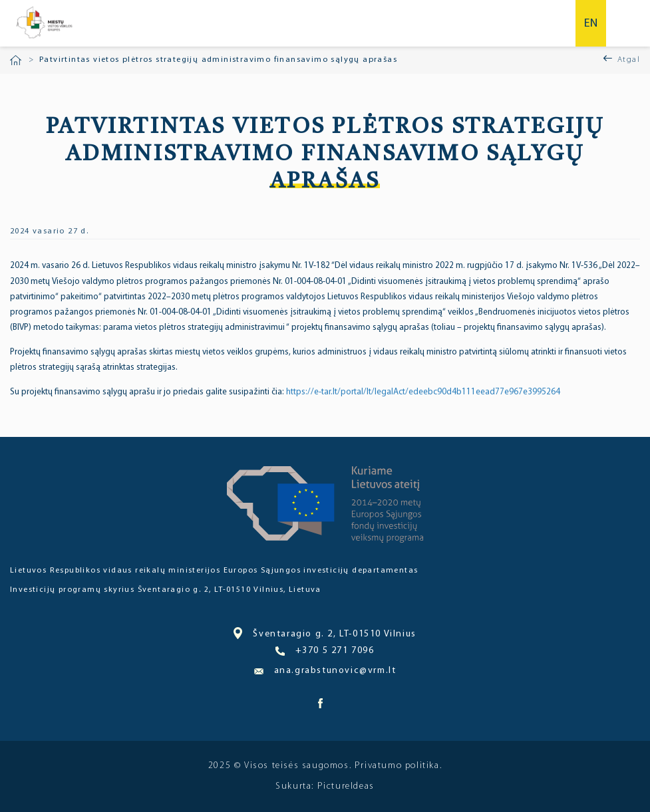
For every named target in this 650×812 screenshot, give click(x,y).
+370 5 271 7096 (325, 651)
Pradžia (16, 61)
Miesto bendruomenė (44, 23)
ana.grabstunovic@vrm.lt (325, 671)
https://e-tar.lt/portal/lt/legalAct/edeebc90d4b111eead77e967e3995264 (423, 392)
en (591, 24)
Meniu (629, 23)
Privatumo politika (397, 766)
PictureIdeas (346, 786)
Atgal (629, 60)
